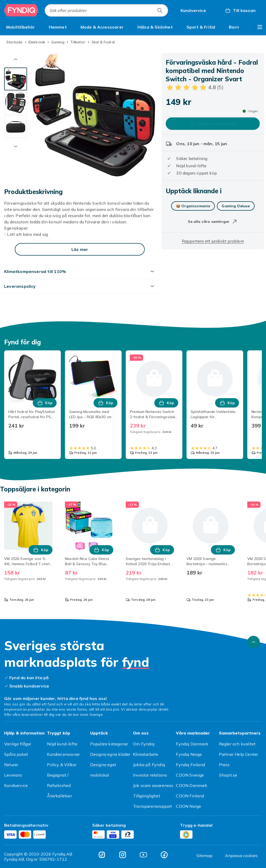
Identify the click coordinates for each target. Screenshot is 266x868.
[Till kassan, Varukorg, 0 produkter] (240, 10)
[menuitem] (21, 27)
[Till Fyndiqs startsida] (21, 10)
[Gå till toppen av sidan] (254, 642)
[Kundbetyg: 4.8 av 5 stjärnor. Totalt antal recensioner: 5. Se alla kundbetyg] (195, 87)
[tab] (16, 79)
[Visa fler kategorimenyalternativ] (260, 27)
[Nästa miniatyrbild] (16, 146)
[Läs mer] (80, 249)
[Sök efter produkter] (160, 10)
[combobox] (106, 10)
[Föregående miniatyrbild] (16, 59)
